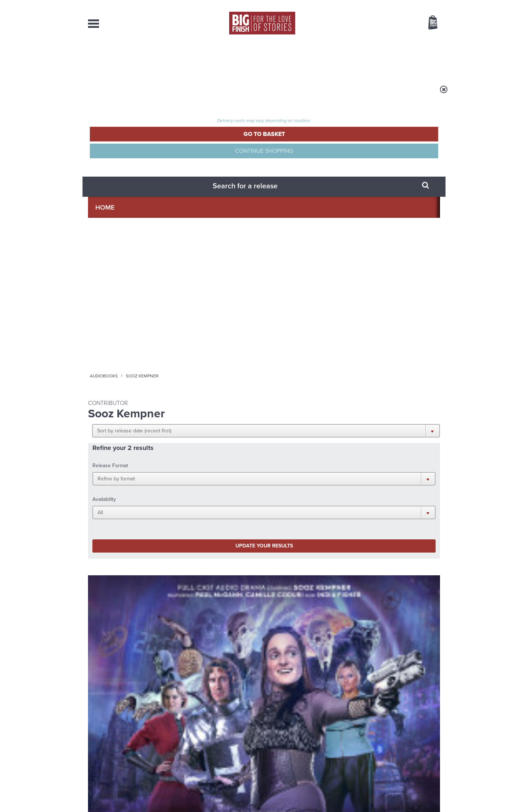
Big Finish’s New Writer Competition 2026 (377, 553)
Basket (428, 23)
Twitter (318, 464)
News (294, 59)
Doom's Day (99, 319)
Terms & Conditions (243, 793)
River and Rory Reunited (378, 621)
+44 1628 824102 (219, 730)
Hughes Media (126, 801)
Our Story (431, 731)
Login (400, 5)
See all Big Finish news (403, 536)
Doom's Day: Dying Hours (127, 327)
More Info (127, 371)
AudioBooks (128, 59)
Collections (188, 59)
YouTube (362, 464)
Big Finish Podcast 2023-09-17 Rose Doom (217, 330)
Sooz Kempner (119, 335)
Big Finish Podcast (345, 470)
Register (423, 5)
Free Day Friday (179, 621)
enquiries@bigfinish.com (278, 737)
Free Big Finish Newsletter (8, 164)
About (382, 59)
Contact (424, 59)
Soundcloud (393, 464)
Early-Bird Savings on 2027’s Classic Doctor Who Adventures (201, 559)
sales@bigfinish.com (212, 737)
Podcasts (337, 59)
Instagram (338, 464)
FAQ (436, 737)
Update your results (204, 203)
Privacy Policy (103, 496)
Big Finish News (122, 534)
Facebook (296, 464)
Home (131, 94)
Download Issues (423, 744)
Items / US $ (394, 23)
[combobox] (374, 42)
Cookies (213, 793)
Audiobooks (159, 94)
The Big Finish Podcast (201, 319)
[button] (300, 143)
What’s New (247, 59)
